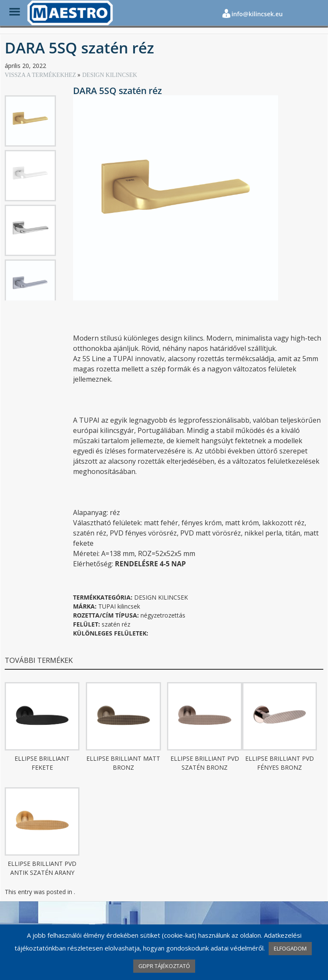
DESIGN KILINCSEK (110, 75)
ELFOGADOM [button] (290, 948)
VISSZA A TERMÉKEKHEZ (41, 75)
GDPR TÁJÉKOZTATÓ (164, 966)
